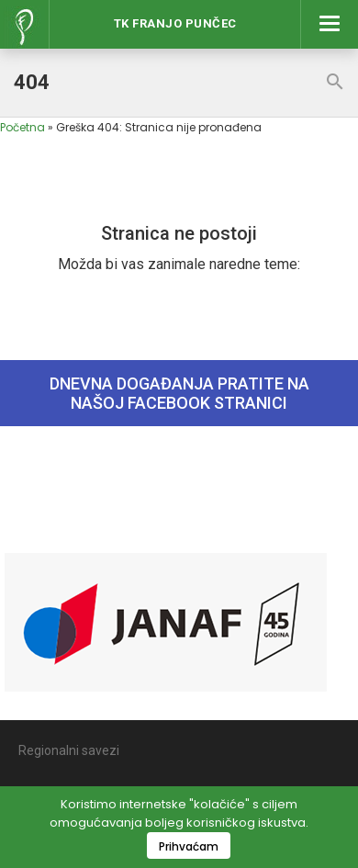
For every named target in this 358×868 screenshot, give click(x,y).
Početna (22, 127)
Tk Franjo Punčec (175, 23)
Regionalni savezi (69, 750)
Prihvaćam (189, 846)
